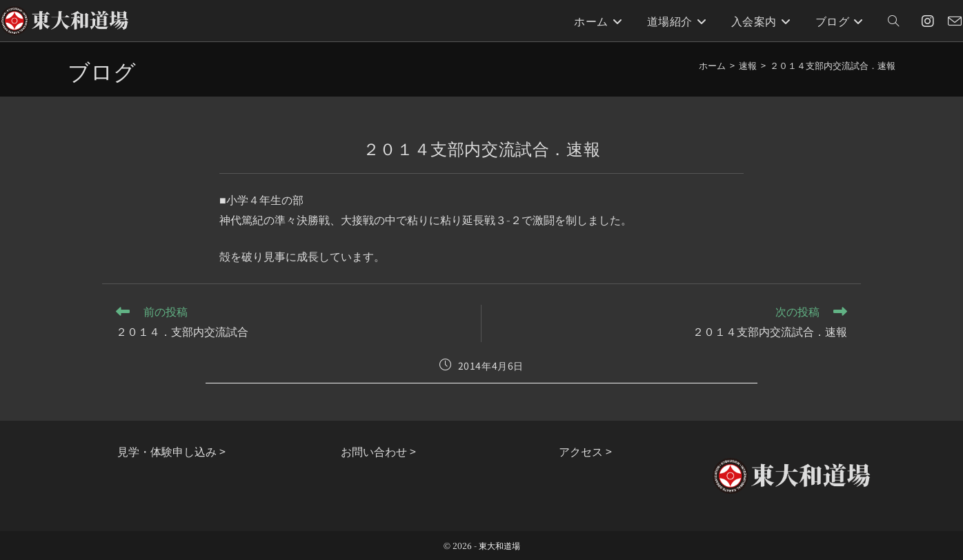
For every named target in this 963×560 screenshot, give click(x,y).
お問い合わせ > (378, 451)
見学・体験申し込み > (171, 451)
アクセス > (585, 451)
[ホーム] (712, 65)
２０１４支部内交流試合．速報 (833, 65)
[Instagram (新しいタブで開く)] (928, 21)
